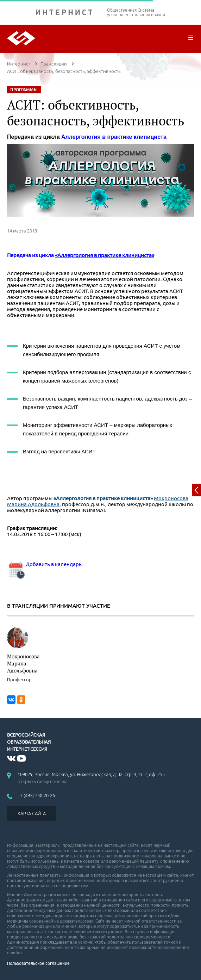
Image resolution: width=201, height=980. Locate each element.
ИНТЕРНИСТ (68, 12)
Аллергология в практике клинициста (114, 137)
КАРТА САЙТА (32, 813)
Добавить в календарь (44, 564)
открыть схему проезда (43, 781)
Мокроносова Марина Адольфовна (23, 663)
